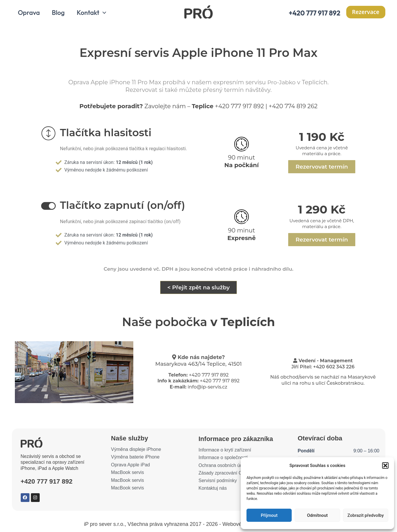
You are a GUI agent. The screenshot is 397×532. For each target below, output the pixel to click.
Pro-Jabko (281, 84)
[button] (385, 466)
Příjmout (269, 515)
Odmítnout (318, 515)
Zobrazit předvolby (366, 515)
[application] (105, 14)
